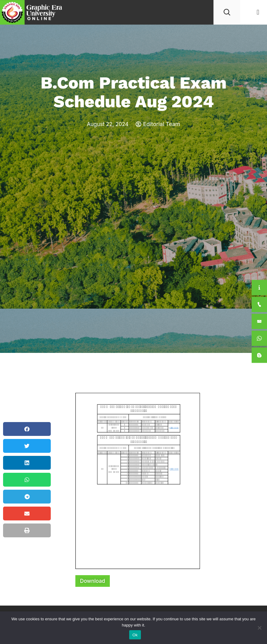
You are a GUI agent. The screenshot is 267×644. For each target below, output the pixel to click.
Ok (135, 635)
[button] (258, 12)
